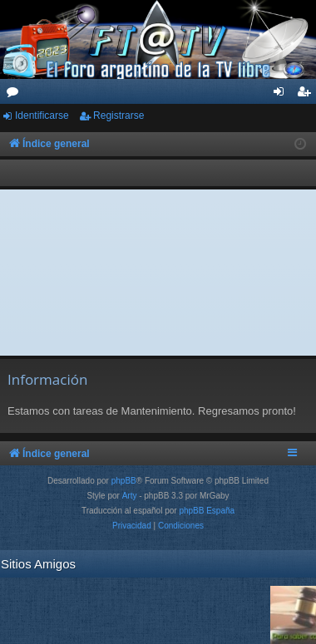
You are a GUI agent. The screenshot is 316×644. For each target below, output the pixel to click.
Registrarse (118, 116)
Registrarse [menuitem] (307, 95)
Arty (130, 496)
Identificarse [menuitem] (282, 95)
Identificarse (42, 116)
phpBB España (207, 511)
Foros (16, 95)
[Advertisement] (158, 273)
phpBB (124, 481)
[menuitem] (132, 526)
